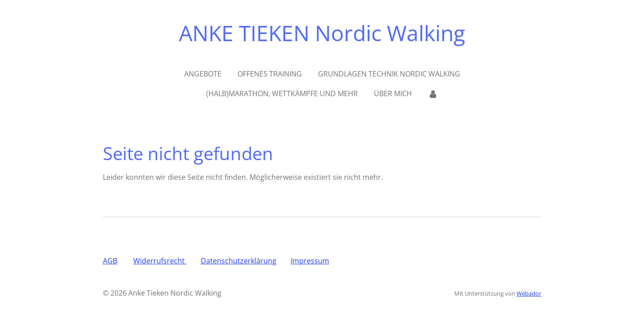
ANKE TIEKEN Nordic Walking (322, 33)
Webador (529, 293)
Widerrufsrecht (160, 261)
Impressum (310, 261)
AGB (110, 261)
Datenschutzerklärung (239, 261)
